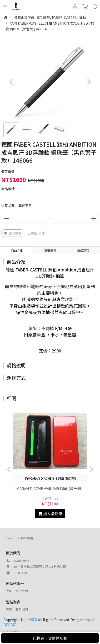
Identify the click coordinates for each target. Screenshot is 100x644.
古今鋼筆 (31, 620)
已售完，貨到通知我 (50, 638)
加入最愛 (13, 233)
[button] (89, 82)
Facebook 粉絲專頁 (20, 538)
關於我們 (22, 591)
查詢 (9, 591)
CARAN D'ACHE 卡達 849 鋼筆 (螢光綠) (50, 488)
